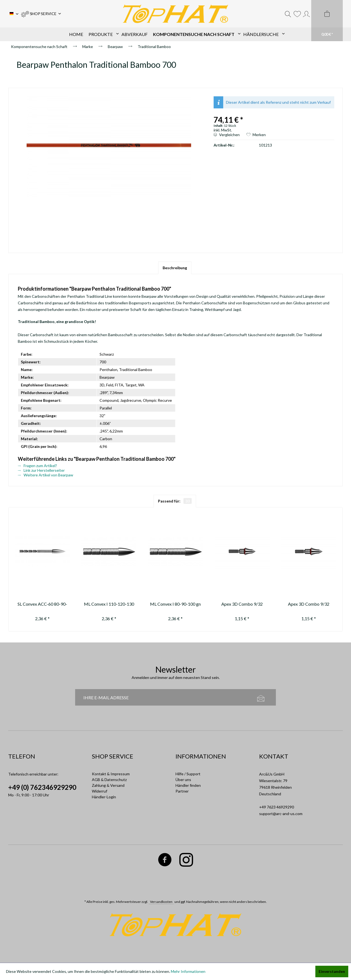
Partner (182, 791)
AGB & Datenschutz (109, 780)
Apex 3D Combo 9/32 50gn (309, 605)
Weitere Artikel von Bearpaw (46, 475)
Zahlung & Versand (108, 785)
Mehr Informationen (188, 971)
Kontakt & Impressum (111, 774)
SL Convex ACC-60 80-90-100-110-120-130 (42, 605)
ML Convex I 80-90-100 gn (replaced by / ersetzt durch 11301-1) (175, 605)
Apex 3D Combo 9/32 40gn (242, 605)
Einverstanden (332, 971)
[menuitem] (41, 14)
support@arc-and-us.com (281, 814)
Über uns (183, 780)
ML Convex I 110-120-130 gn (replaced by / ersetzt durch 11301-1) (109, 605)
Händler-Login (104, 797)
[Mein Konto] (306, 14)
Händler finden (188, 785)
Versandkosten (161, 902)
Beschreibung (175, 268)
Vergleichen (227, 135)
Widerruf (100, 791)
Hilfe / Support (188, 774)
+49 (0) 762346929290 (42, 787)
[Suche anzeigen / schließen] (288, 14)
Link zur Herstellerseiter (41, 470)
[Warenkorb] (327, 21)
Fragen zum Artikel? (37, 466)
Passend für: (175, 501)
